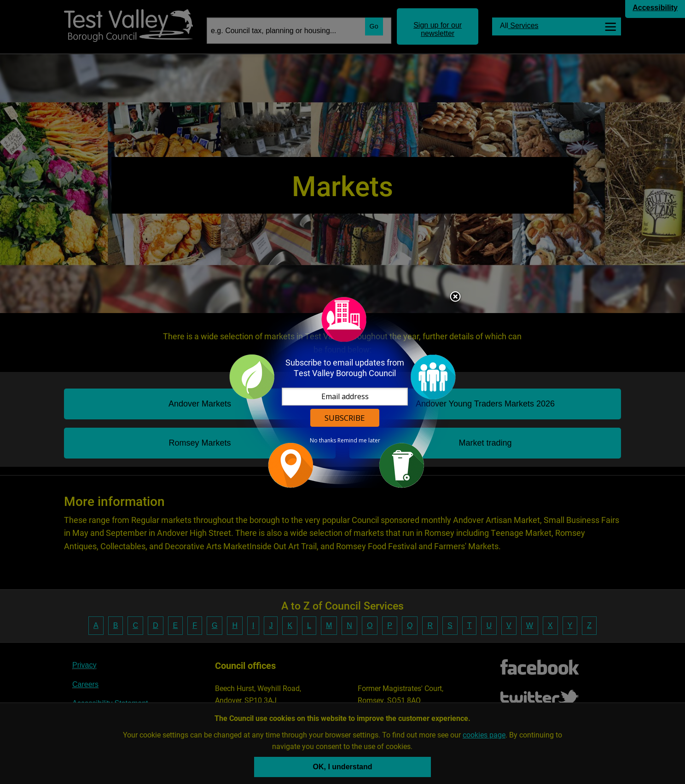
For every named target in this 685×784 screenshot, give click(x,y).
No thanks (323, 441)
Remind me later (359, 441)
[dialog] (342, 392)
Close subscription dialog (455, 297)
